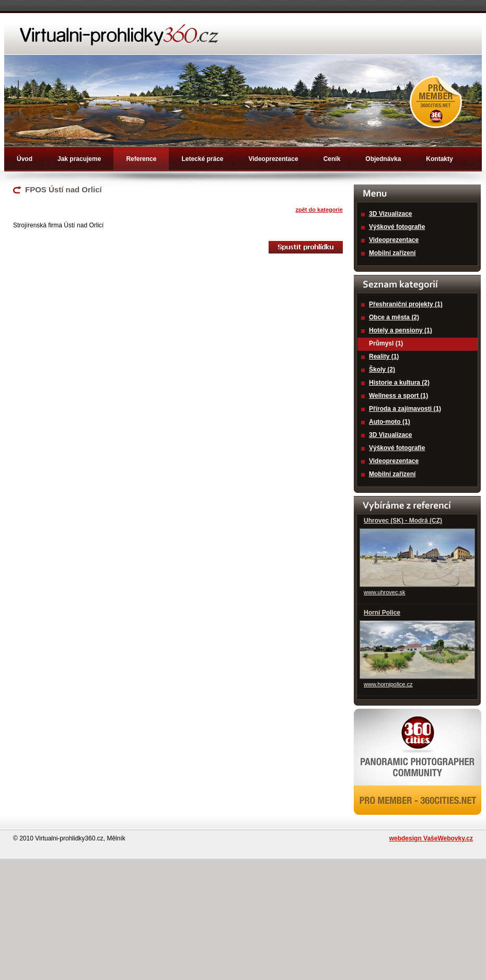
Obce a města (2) (394, 317)
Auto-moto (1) (390, 422)
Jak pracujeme (79, 159)
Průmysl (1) (386, 343)
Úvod (25, 159)
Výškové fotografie (397, 227)
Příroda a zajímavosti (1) (405, 409)
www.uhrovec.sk (384, 592)
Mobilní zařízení (392, 253)
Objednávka (383, 159)
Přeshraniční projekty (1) (406, 304)
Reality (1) (384, 356)
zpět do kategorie (319, 210)
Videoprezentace (273, 159)
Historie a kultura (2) (399, 383)
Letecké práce (202, 159)
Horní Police (382, 613)
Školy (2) (382, 370)
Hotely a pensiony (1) (401, 330)
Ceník (332, 159)
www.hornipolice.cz (388, 684)
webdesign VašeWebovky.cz (431, 838)
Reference (141, 159)
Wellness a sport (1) (398, 396)
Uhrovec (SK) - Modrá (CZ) (403, 521)
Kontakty (439, 159)
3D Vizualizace (391, 214)
